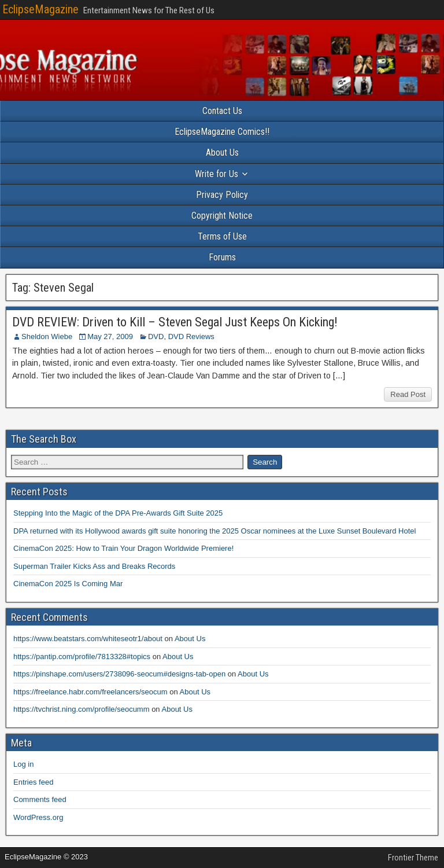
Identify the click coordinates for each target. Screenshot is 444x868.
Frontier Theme (413, 858)
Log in (23, 764)
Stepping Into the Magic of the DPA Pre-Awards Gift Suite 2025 (118, 513)
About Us (222, 152)
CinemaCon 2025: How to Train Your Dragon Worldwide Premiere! (123, 548)
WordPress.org (38, 817)
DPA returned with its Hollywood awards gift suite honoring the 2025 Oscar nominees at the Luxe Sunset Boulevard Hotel (214, 531)
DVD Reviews (191, 336)
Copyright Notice (222, 216)
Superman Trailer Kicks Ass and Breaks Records (94, 566)
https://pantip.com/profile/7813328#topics (82, 656)
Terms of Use (222, 236)
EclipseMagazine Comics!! (222, 132)
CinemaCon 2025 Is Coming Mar (68, 584)
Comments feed (40, 799)
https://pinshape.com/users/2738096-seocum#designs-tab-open (119, 674)
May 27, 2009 (110, 336)
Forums (222, 257)
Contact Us (222, 111)
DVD (156, 336)
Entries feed (33, 782)
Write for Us (217, 174)
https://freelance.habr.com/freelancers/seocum (90, 692)
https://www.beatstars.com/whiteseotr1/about (88, 639)
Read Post (408, 394)
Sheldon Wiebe (47, 336)
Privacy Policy (222, 195)
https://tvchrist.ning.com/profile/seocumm (82, 709)
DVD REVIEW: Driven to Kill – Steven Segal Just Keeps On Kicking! (175, 322)
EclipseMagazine (40, 9)
